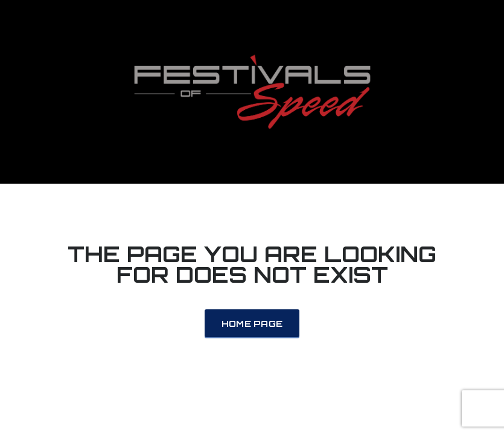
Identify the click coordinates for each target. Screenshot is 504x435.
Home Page (252, 324)
